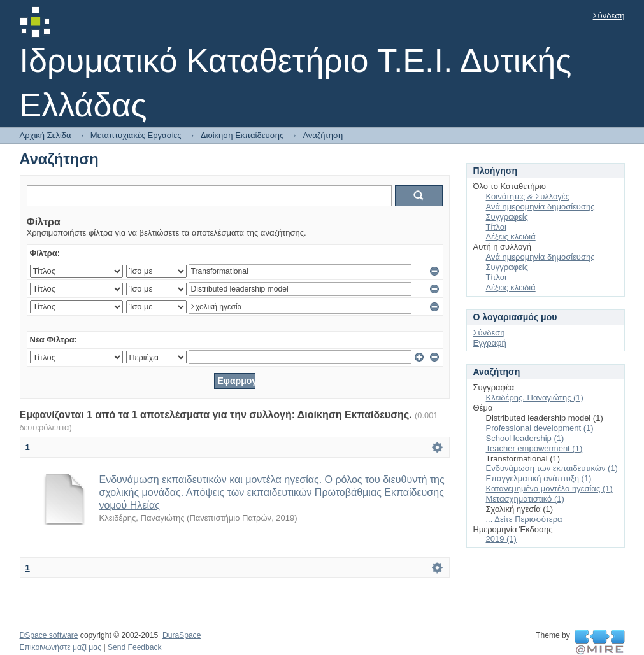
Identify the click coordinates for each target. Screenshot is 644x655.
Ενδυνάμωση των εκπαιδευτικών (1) (552, 468)
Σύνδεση (609, 16)
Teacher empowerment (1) (534, 448)
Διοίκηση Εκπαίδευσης (242, 135)
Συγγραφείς (507, 217)
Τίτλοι (496, 227)
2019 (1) (501, 539)
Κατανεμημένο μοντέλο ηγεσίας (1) (549, 489)
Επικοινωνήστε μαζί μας (61, 647)
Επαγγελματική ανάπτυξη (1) (539, 478)
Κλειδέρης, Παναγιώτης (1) (535, 398)
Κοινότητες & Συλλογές (528, 196)
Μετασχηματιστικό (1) (525, 499)
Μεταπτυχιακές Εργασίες (136, 135)
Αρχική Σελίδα (46, 135)
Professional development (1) (540, 428)
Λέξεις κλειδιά (511, 236)
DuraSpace (182, 635)
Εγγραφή (490, 343)
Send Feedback (135, 647)
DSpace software (49, 635)
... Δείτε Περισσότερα (524, 519)
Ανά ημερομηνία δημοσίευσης (540, 207)
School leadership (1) (525, 438)
